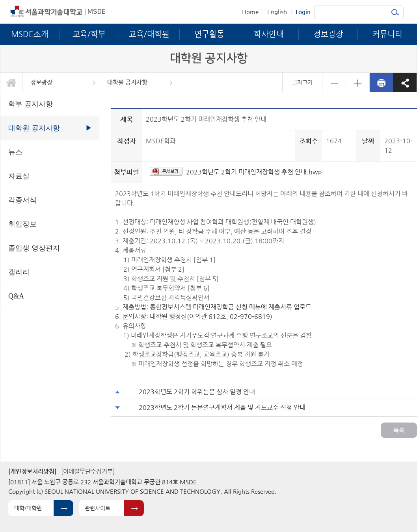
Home (250, 12)
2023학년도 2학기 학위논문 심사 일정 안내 (197, 392)
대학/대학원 (28, 508)
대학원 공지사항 (127, 82)
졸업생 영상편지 (34, 248)
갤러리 (19, 272)
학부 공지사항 (31, 104)
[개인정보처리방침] (32, 471)
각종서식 (22, 200)
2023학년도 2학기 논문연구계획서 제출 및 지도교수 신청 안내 (222, 407)
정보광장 (41, 82)
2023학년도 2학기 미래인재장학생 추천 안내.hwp (254, 172)
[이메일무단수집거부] (88, 471)
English (277, 12)
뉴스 (15, 152)
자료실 (19, 176)
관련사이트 (98, 508)
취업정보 (22, 224)
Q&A (16, 296)
